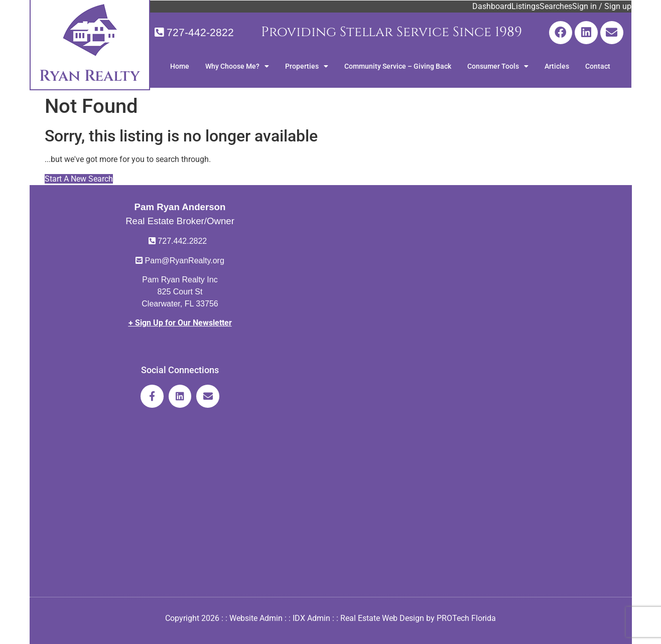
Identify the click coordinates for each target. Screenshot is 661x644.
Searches (556, 6)
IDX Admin (311, 618)
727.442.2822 (182, 241)
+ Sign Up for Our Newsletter (180, 323)
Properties (307, 66)
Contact (598, 66)
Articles (557, 66)
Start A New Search (79, 179)
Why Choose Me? (237, 66)
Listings (525, 6)
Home (180, 66)
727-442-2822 (200, 32)
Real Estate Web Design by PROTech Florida (418, 618)
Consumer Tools (498, 66)
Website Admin (256, 618)
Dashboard (492, 6)
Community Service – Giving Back (398, 66)
